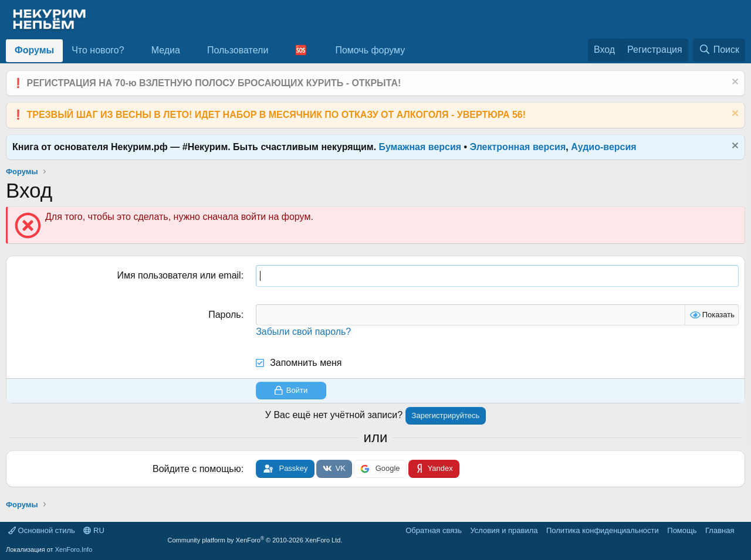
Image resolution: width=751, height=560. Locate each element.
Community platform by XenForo (255, 540)
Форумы (34, 50)
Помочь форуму (370, 50)
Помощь (682, 530)
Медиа (166, 50)
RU (94, 530)
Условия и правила (504, 530)
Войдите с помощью (197, 469)
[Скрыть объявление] (734, 83)
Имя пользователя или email (179, 275)
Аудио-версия (604, 147)
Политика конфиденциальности (603, 530)
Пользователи (238, 50)
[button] (133, 50)
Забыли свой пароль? (303, 332)
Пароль (225, 315)
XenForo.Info (74, 549)
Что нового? (98, 50)
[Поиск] (719, 50)
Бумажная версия (420, 147)
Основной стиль (42, 530)
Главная (720, 530)
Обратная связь (434, 530)
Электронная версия (518, 147)
